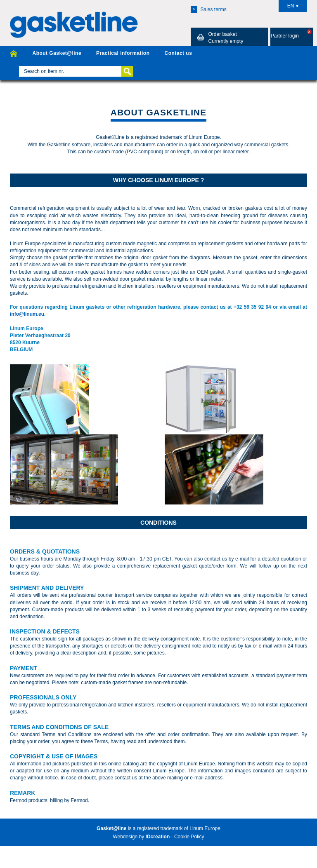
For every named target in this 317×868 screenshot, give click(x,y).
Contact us (178, 53)
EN (293, 6)
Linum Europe (205, 828)
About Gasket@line (57, 53)
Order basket (219, 38)
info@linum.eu (27, 314)
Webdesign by (141, 837)
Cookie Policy (189, 837)
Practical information (123, 53)
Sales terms (209, 9)
